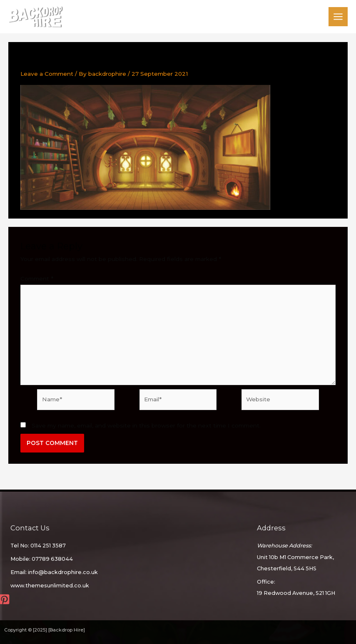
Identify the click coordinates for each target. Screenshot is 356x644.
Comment (37, 279)
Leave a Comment (47, 74)
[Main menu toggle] (338, 17)
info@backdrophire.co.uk (63, 573)
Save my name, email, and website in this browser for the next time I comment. (146, 426)
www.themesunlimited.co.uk (50, 586)
